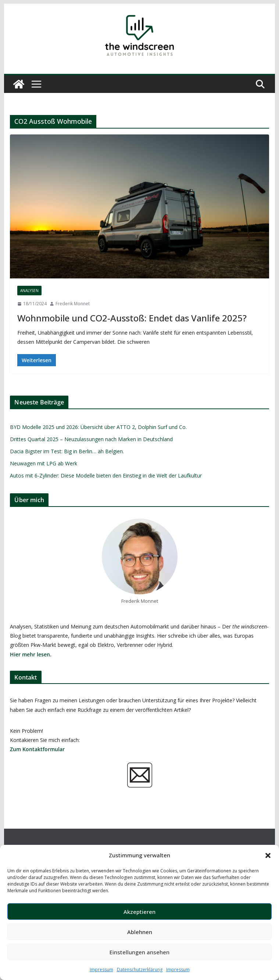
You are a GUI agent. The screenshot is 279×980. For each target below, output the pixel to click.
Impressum (101, 970)
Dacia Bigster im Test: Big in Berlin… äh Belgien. (67, 451)
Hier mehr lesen (30, 654)
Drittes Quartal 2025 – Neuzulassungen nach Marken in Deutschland (91, 439)
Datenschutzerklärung (140, 970)
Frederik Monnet (73, 304)
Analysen (29, 291)
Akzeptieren (139, 912)
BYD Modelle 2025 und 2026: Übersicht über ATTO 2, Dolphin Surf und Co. (98, 427)
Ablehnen (140, 932)
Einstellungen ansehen (139, 952)
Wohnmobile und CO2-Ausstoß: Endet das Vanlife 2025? (132, 318)
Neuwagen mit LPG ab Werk (44, 463)
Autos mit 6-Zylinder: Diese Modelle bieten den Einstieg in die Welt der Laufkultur (106, 475)
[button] (268, 855)
